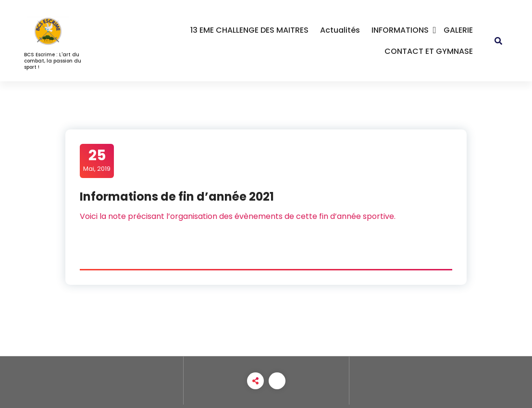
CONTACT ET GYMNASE (429, 51)
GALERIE (458, 30)
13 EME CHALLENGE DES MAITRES (249, 30)
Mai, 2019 (97, 160)
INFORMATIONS (400, 30)
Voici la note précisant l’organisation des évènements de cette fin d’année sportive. (238, 216)
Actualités (340, 30)
